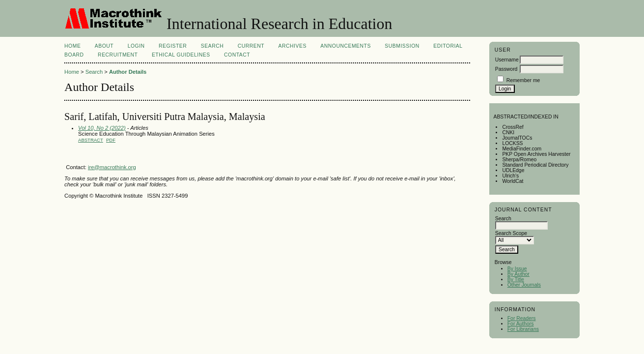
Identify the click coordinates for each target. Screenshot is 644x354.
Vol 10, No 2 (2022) (102, 128)
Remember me (523, 80)
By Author (518, 274)
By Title (516, 280)
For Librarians (523, 329)
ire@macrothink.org (112, 167)
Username (507, 60)
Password (506, 69)
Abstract (91, 140)
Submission (402, 46)
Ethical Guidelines (181, 55)
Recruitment (118, 55)
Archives (293, 46)
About (104, 46)
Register (173, 46)
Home (72, 46)
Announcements (346, 46)
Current (251, 46)
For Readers (522, 318)
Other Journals (524, 285)
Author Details (128, 72)
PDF (111, 140)
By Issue (517, 269)
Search (212, 46)
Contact (237, 55)
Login (136, 46)
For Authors (521, 324)
